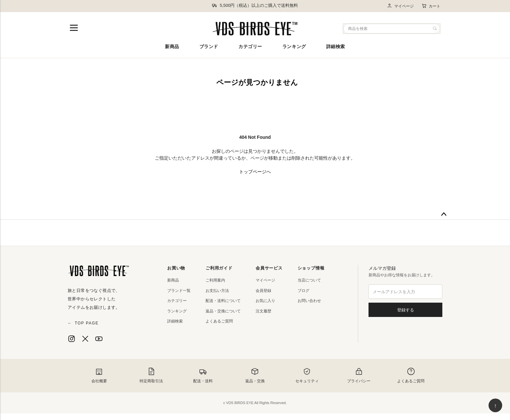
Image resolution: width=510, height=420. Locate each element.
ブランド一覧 (179, 291)
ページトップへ (444, 215)
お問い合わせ (309, 301)
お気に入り (265, 301)
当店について (309, 280)
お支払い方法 (217, 291)
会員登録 (263, 291)
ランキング (294, 46)
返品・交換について (223, 311)
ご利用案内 (215, 280)
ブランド (209, 46)
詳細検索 (336, 46)
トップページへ (255, 172)
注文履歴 (263, 311)
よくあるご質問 (219, 321)
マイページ (400, 6)
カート (431, 6)
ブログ (303, 291)
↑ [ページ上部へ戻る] (496, 406)
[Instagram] (72, 339)
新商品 (172, 46)
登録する (406, 310)
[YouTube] (99, 339)
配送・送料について (223, 301)
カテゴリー (250, 46)
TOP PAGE (83, 323)
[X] (85, 339)
